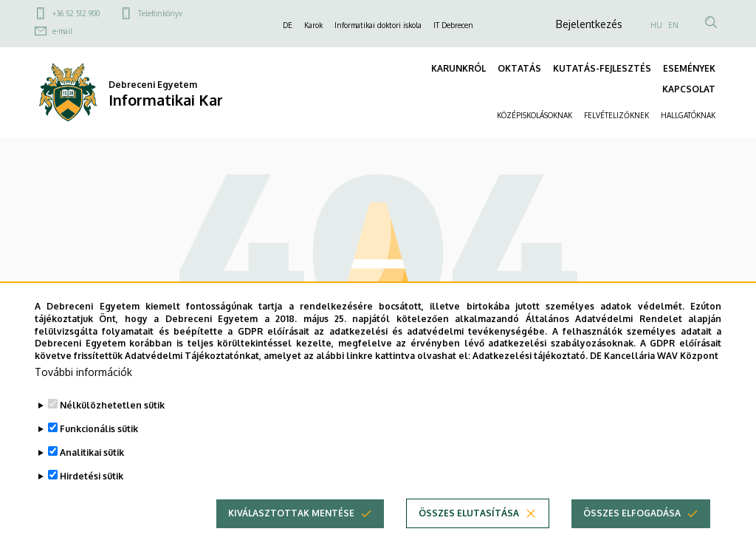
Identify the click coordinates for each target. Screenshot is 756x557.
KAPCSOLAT (689, 89)
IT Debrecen (453, 25)
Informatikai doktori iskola (378, 25)
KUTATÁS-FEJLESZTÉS (602, 68)
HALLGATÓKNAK (688, 115)
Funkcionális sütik (99, 429)
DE (288, 25)
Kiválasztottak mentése (291, 513)
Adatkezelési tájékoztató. (530, 356)
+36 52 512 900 (76, 13)
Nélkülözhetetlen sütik (112, 405)
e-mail (62, 31)
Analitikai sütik (92, 452)
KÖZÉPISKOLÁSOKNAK (535, 115)
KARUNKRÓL (458, 68)
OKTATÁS (519, 68)
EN (673, 25)
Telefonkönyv (160, 13)
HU (656, 25)
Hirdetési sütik (92, 476)
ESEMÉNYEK (689, 68)
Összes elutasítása (469, 513)
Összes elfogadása (632, 513)
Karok (313, 25)
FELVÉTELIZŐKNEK (616, 115)
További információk (83, 372)
